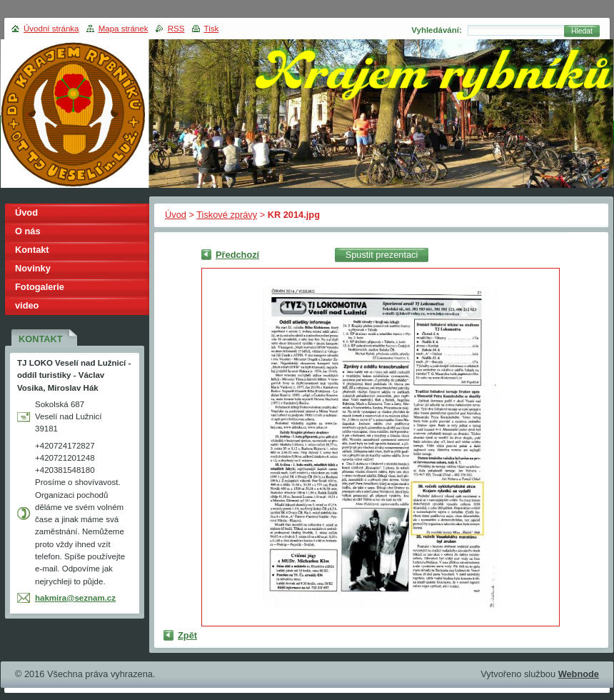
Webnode (579, 674)
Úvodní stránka (51, 29)
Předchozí (237, 255)
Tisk (212, 29)
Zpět (187, 635)
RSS (176, 29)
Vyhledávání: (437, 30)
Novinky (33, 268)
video (27, 305)
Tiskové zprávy (227, 215)
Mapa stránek (124, 29)
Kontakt (32, 250)
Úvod (176, 215)
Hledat (582, 31)
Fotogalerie (40, 287)
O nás (28, 231)
